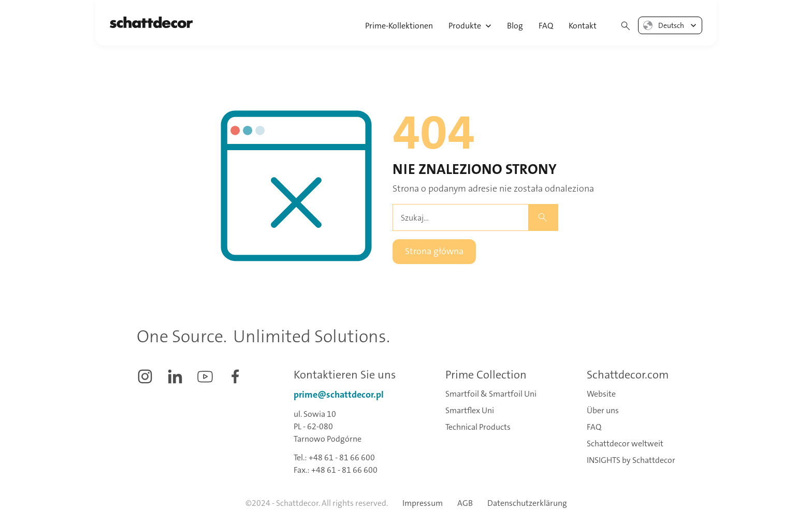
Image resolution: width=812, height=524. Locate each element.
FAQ (546, 26)
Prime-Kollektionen (399, 26)
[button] (470, 23)
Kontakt (583, 26)
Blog (515, 26)
